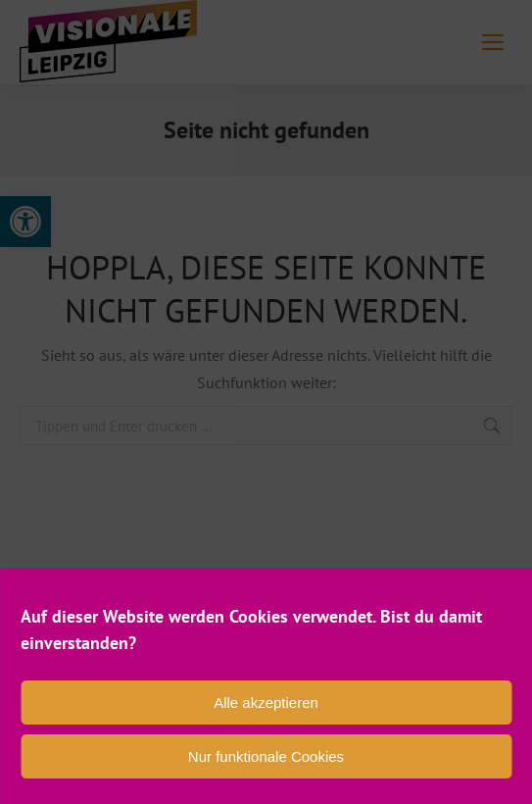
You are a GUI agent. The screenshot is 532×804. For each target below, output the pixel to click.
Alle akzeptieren (266, 703)
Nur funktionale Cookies (266, 756)
